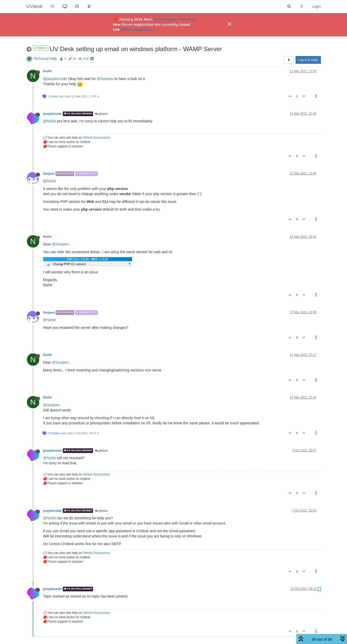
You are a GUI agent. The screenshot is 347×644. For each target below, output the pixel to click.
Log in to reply (308, 60)
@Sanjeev (105, 79)
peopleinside (53, 114)
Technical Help (45, 59)
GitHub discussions (137, 29)
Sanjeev (49, 174)
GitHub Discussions (96, 138)
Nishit (47, 71)
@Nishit (101, 114)
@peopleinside (55, 79)
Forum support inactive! (175, 19)
